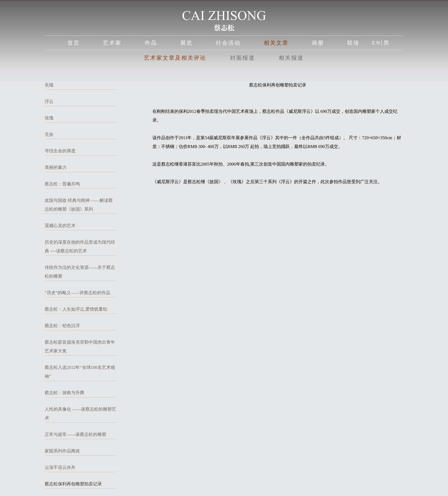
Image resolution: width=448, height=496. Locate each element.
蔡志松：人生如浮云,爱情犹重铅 (76, 309)
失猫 (49, 85)
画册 (318, 43)
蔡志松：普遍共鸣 (62, 184)
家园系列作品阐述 (62, 451)
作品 (151, 43)
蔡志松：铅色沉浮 (62, 326)
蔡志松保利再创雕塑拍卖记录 (73, 484)
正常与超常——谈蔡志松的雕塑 (75, 434)
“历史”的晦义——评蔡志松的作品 (77, 293)
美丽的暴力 (56, 167)
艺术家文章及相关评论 (175, 58)
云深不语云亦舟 (60, 467)
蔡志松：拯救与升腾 (64, 393)
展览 (186, 43)
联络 (353, 43)
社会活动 (228, 43)
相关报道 (291, 58)
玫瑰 (49, 118)
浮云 (49, 101)
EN (376, 43)
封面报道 (242, 58)
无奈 (49, 134)
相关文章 (276, 43)
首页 (74, 43)
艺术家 (112, 43)
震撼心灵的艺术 (60, 226)
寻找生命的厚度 (60, 151)
